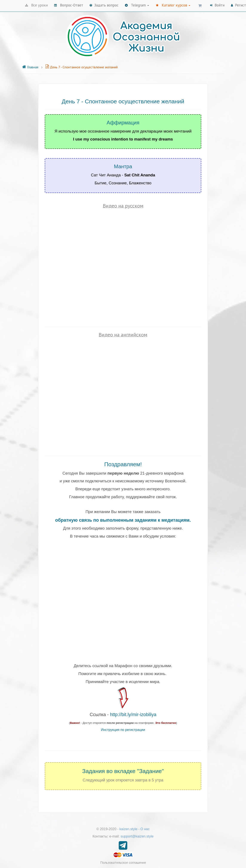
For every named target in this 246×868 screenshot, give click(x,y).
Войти (217, 5)
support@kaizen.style (137, 836)
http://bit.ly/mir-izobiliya (133, 715)
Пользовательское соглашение (123, 862)
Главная (30, 67)
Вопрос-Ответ (69, 5)
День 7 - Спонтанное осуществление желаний (81, 67)
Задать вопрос (104, 5)
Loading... (123, 597)
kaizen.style (128, 829)
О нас (145, 829)
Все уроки (36, 5)
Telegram (137, 5)
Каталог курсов (173, 5)
